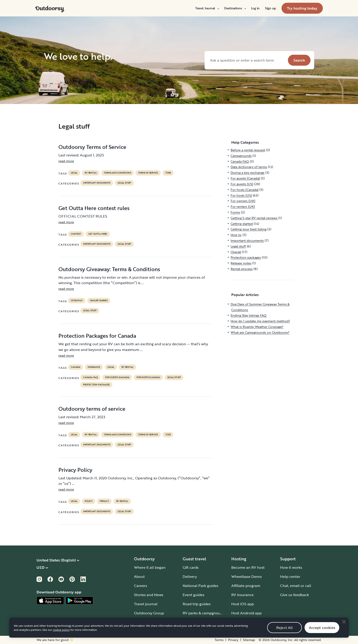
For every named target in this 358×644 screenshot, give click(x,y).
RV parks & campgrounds (204, 613)
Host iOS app (243, 604)
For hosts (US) (241, 195)
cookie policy (61, 635)
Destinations (235, 8)
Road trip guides (197, 604)
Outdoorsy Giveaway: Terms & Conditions (109, 269)
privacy (104, 501)
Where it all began (150, 567)
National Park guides (200, 586)
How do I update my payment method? (260, 321)
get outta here (98, 234)
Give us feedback (295, 595)
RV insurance (242, 595)
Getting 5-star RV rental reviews (254, 218)
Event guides (193, 595)
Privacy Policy (75, 470)
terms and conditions (117, 173)
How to (236, 235)
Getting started (242, 224)
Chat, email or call (296, 586)
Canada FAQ (90, 377)
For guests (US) (242, 184)
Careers (141, 586)
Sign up (271, 8)
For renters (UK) (243, 206)
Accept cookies (322, 633)
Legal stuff (124, 183)
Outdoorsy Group (149, 613)
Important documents (97, 183)
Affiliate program (246, 586)
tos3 (168, 435)
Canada (76, 367)
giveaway (77, 301)
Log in (255, 8)
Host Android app (246, 613)
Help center (290, 576)
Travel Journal (207, 8)
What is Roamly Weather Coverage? (257, 327)
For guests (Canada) (117, 377)
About (139, 576)
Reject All (285, 633)
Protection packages (96, 385)
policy (89, 501)
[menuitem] (207, 8)
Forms (235, 212)
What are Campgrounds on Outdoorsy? (260, 332)
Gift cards (191, 567)
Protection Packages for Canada (97, 336)
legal (74, 173)
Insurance (94, 367)
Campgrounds (241, 156)
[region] (179, 633)
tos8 (168, 173)
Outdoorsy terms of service (92, 409)
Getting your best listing (249, 229)
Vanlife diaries (99, 301)
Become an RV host (248, 567)
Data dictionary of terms (249, 167)
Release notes (241, 263)
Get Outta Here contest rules (94, 208)
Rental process (242, 269)
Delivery (190, 576)
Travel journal (146, 604)
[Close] (344, 627)
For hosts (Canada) (148, 377)
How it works (291, 567)
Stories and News (149, 595)
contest (76, 234)
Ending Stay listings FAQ (249, 315)
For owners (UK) (243, 201)
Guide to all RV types (200, 622)
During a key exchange (247, 173)
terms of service (148, 173)
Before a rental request (248, 150)
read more (66, 161)
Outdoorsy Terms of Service (92, 147)
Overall (236, 252)
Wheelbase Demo (247, 576)
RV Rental (91, 173)
